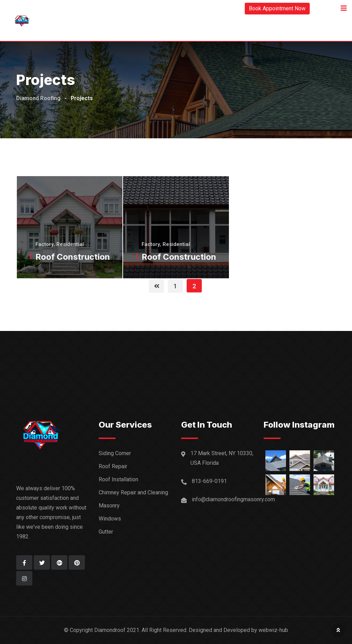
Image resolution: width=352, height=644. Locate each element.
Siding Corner (115, 453)
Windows (110, 519)
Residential (70, 244)
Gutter (106, 532)
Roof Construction (73, 257)
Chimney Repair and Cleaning (133, 492)
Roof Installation (118, 479)
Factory (45, 244)
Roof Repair (113, 466)
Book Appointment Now (277, 8)
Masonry (109, 506)
